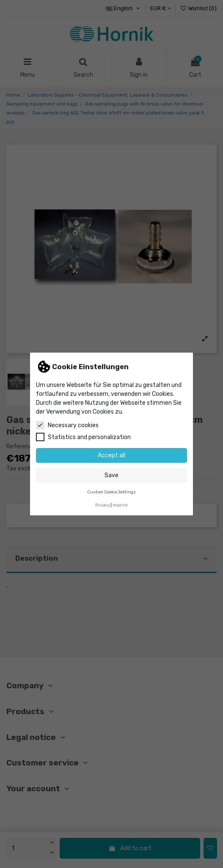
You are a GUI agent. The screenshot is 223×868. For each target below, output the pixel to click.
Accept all (111, 455)
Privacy (102, 505)
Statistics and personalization (83, 437)
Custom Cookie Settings (111, 492)
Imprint (120, 505)
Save (111, 475)
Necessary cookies (67, 425)
